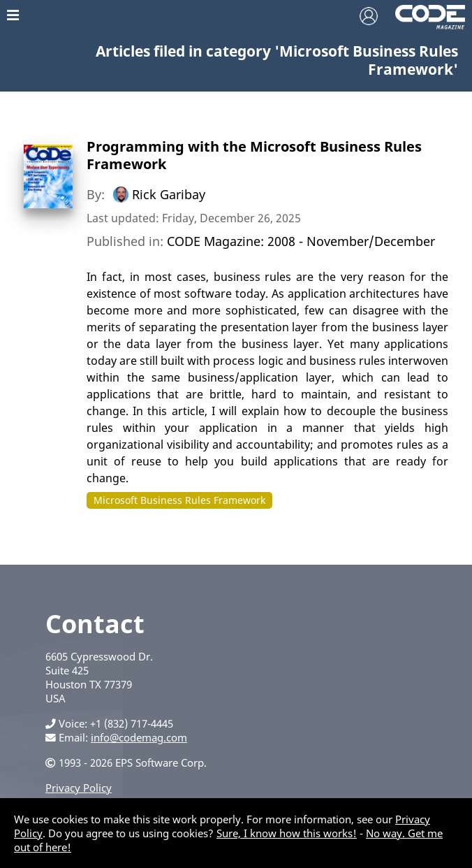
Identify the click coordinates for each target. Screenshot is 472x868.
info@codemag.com (139, 737)
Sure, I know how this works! (287, 833)
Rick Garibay (169, 194)
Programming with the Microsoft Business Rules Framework (254, 155)
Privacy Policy (79, 788)
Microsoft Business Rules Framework (179, 500)
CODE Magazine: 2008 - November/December (301, 241)
